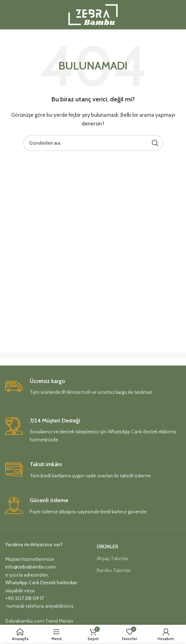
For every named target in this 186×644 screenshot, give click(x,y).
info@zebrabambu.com (30, 567)
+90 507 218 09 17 (25, 598)
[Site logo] (93, 14)
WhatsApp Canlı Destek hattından (41, 583)
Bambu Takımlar (114, 570)
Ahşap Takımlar (113, 558)
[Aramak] (93, 143)
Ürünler (107, 547)
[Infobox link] (93, 389)
